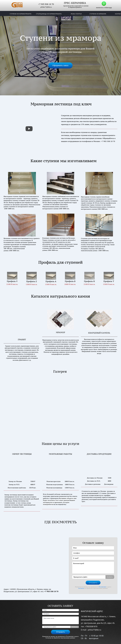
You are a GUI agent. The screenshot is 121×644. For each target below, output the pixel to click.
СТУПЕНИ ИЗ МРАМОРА (98, 14)
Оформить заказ (60, 65)
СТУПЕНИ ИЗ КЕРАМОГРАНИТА (21, 14)
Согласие (81, 582)
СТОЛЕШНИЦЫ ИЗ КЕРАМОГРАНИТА (49, 14)
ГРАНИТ (22, 333)
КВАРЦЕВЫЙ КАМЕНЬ (99, 333)
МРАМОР (60, 332)
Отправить (93, 577)
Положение (102, 581)
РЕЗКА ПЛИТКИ (76, 14)
